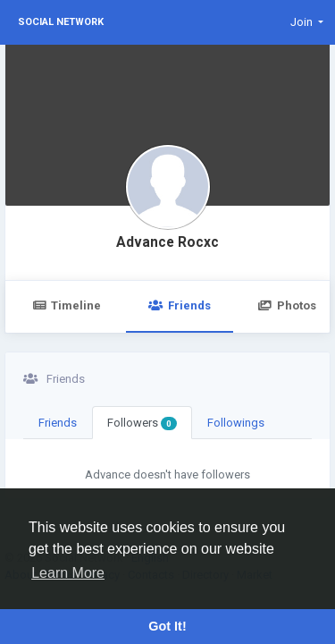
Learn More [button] (68, 573)
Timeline (67, 305)
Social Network (61, 22)
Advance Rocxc (167, 242)
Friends (179, 305)
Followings (236, 423)
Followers (142, 423)
